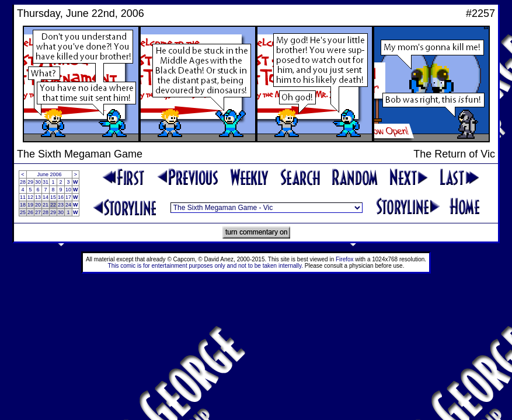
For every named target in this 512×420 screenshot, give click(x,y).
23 (61, 205)
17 (68, 197)
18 (23, 205)
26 (30, 212)
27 (38, 212)
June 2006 (50, 174)
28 (23, 182)
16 (61, 197)
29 (30, 182)
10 (68, 190)
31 (46, 182)
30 (38, 182)
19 (30, 205)
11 (23, 197)
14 (46, 197)
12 (30, 197)
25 (23, 212)
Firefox (345, 259)
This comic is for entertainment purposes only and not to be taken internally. (206, 266)
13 (38, 197)
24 (68, 205)
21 (46, 205)
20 (38, 205)
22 (53, 205)
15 (53, 197)
